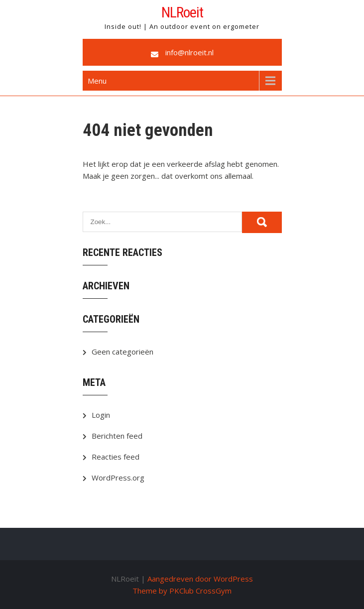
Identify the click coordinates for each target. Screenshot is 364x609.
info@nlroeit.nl (189, 52)
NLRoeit (182, 12)
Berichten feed (117, 436)
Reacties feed (116, 457)
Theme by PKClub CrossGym (182, 591)
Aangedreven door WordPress (200, 579)
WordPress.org (118, 478)
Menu (97, 81)
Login (101, 415)
